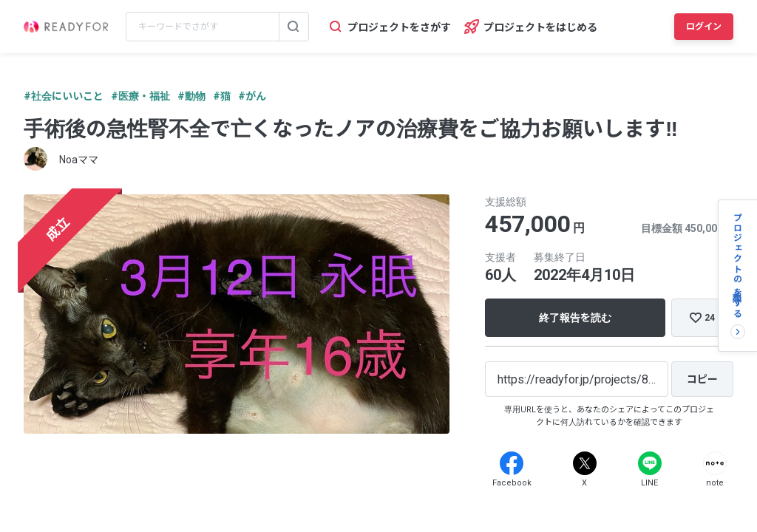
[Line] (650, 463)
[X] (585, 463)
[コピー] (702, 379)
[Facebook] (512, 463)
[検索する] (293, 27)
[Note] (715, 463)
